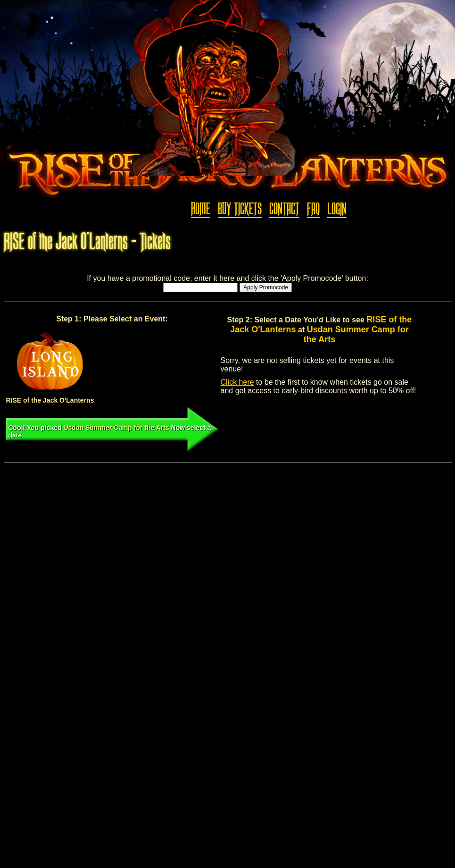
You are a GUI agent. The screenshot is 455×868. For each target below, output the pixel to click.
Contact (284, 209)
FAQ (313, 209)
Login (337, 209)
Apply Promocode (266, 287)
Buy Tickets (240, 209)
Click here (237, 382)
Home (201, 209)
